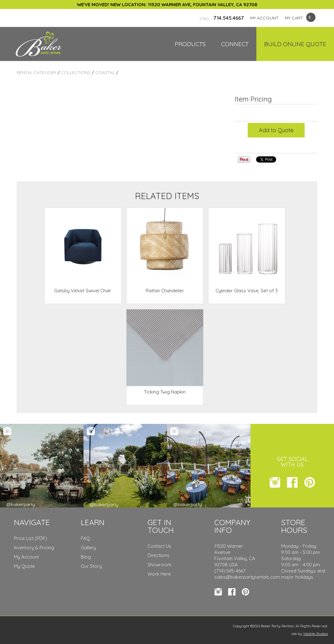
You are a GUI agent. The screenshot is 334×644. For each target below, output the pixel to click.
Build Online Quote (295, 44)
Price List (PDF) (30, 538)
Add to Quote (276, 130)
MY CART (294, 18)
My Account (26, 557)
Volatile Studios (315, 634)
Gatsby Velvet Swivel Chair (83, 291)
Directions (158, 555)
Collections (76, 72)
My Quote (24, 566)
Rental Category (36, 72)
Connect (235, 44)
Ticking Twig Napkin (165, 392)
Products (190, 44)
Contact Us (159, 546)
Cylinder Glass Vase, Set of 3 (247, 291)
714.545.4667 (222, 18)
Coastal (105, 72)
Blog (86, 557)
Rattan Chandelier (165, 291)
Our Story (91, 566)
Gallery (88, 548)
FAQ (85, 538)
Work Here (159, 574)
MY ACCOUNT (264, 18)
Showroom (159, 565)
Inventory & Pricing (34, 548)
